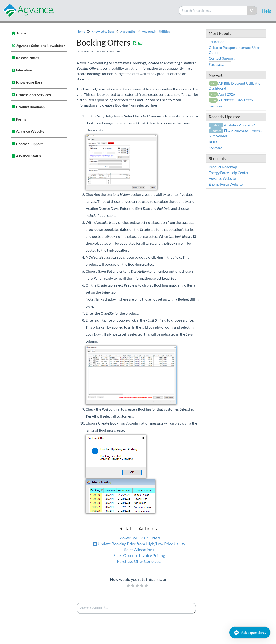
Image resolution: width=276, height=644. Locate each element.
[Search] (252, 11)
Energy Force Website (226, 184)
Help (267, 11)
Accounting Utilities (156, 31)
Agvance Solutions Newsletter (41, 45)
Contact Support (29, 144)
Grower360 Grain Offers (139, 538)
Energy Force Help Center (229, 172)
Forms (21, 119)
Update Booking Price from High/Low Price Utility (139, 544)
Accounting (128, 31)
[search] (213, 11)
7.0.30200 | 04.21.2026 (231, 100)
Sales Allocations (139, 550)
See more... (216, 64)
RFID (213, 142)
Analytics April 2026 (232, 125)
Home (22, 33)
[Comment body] (136, 608)
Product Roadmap (30, 107)
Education (24, 70)
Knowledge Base (29, 82)
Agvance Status (28, 156)
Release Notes (28, 58)
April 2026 (222, 94)
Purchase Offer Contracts (139, 561)
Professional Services (33, 95)
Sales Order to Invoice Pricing (139, 555)
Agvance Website (30, 131)
